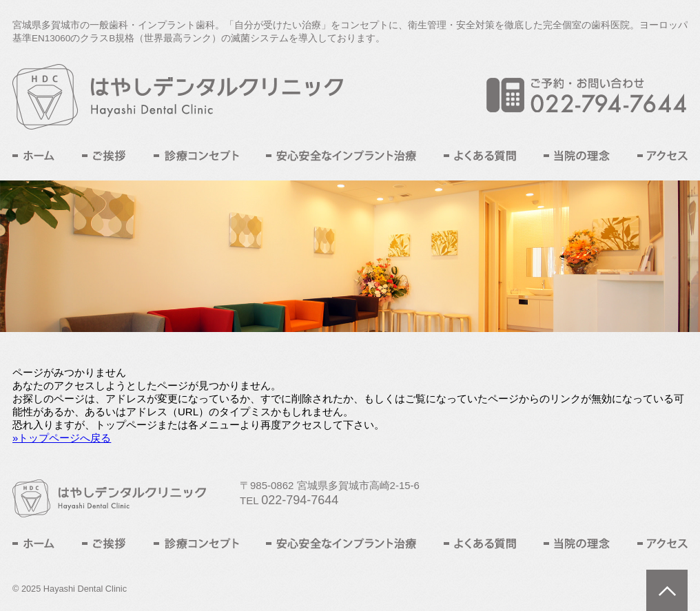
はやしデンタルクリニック (178, 97)
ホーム (33, 156)
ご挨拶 (104, 156)
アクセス (662, 156)
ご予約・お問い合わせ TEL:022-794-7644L (587, 95)
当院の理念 (577, 156)
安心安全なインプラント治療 (341, 156)
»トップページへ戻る (62, 438)
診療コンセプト (196, 156)
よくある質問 (480, 156)
